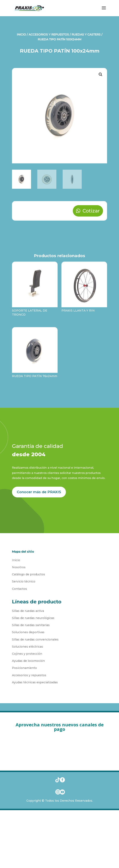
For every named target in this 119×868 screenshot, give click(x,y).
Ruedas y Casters (86, 35)
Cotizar (91, 211)
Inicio (21, 35)
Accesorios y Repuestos (49, 35)
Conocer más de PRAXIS (39, 492)
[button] (101, 74)
